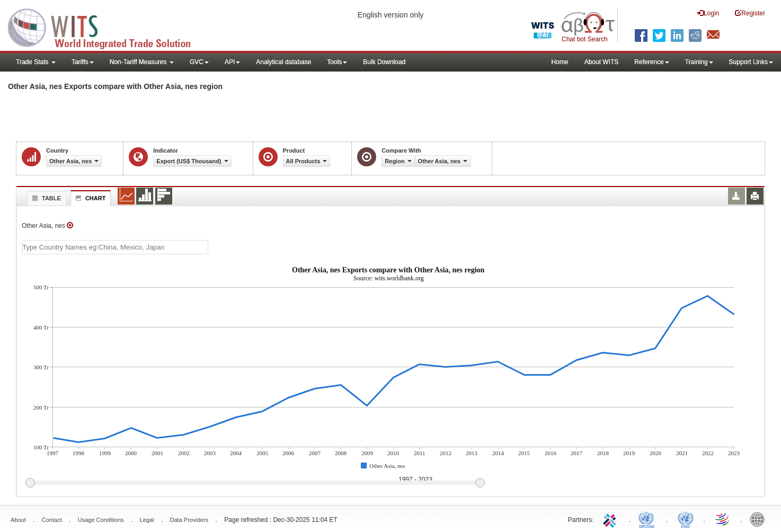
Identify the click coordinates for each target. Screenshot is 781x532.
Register (750, 13)
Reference (651, 62)
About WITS (602, 62)
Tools (337, 62)
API (232, 62)
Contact (52, 520)
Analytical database (283, 62)
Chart (90, 198)
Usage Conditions (101, 520)
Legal (147, 520)
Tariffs (83, 62)
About (18, 520)
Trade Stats (36, 62)
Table (45, 198)
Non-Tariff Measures (142, 62)
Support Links (751, 62)
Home (560, 62)
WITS (106, 26)
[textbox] (115, 247)
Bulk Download (384, 62)
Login (708, 13)
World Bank (760, 519)
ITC (611, 519)
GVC (199, 62)
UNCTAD (649, 519)
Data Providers (189, 520)
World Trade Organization (723, 519)
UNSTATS (686, 519)
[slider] (255, 483)
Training (699, 62)
